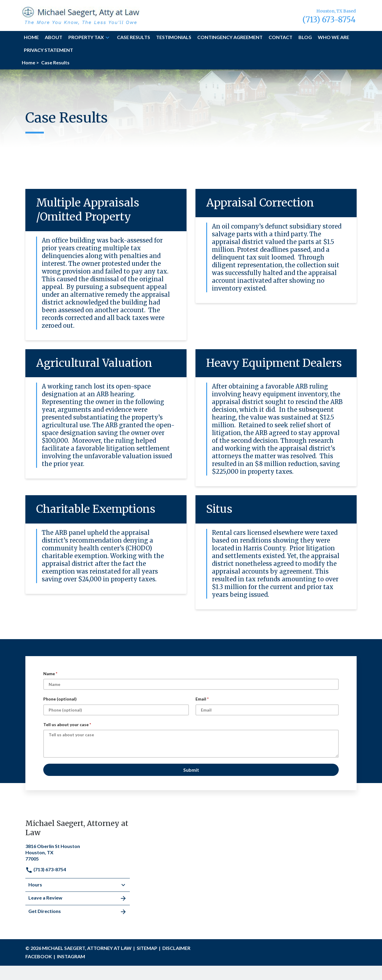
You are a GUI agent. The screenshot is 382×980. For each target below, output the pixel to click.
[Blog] (305, 37)
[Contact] (281, 37)
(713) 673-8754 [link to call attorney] (46, 869)
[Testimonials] (174, 37)
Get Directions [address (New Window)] (78, 912)
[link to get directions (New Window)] (78, 852)
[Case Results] (134, 37)
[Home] (31, 37)
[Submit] (191, 770)
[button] (107, 38)
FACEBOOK (39, 956)
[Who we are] (334, 37)
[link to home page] (81, 15)
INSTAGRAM (71, 956)
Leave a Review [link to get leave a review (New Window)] (78, 898)
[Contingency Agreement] (230, 37)
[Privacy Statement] (48, 50)
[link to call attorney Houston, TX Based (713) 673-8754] (329, 15)
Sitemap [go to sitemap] (147, 948)
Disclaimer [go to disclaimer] (176, 948)
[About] (54, 37)
